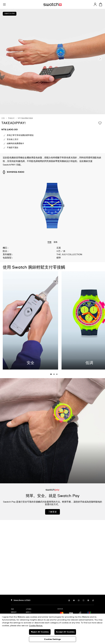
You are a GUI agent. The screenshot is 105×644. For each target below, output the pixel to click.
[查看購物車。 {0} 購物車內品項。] (101, 4)
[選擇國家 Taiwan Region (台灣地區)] (21, 600)
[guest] (95, 4)
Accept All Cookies (65, 632)
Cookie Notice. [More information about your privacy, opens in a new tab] (36, 626)
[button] (4, 5)
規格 (56, 242)
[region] (52, 629)
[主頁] (52, 4)
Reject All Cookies (40, 632)
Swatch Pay (10, 14)
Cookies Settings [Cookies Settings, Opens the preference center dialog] (52, 639)
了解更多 (52, 512)
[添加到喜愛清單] (100, 123)
